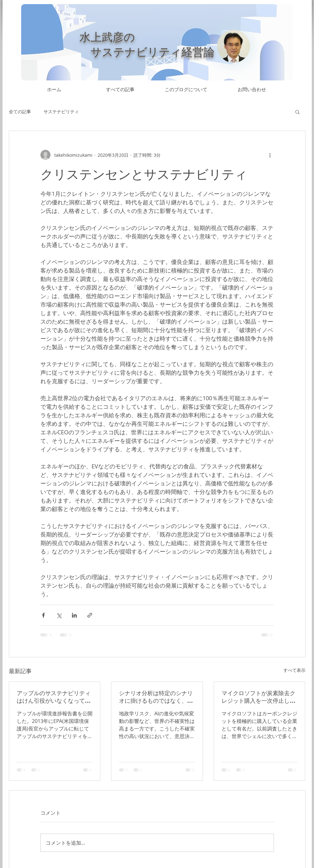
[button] (297, 112)
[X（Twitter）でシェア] (59, 615)
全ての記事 (20, 111)
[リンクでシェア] (90, 615)
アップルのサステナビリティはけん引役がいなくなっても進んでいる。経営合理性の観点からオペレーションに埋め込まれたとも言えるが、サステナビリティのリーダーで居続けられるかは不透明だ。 (54, 697)
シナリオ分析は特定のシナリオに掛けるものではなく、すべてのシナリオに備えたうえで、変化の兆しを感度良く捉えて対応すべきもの (156, 697)
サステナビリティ (61, 111)
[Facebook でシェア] (43, 615)
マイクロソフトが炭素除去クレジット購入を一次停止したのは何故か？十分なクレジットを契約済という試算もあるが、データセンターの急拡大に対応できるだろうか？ (258, 697)
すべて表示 (294, 670)
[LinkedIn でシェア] (74, 615)
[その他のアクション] (270, 155)
